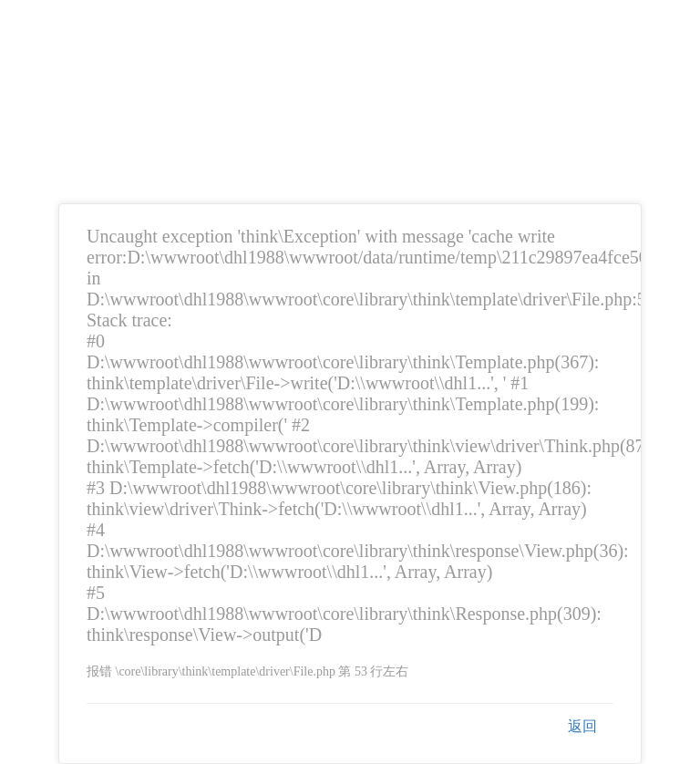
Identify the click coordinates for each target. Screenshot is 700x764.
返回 (582, 726)
